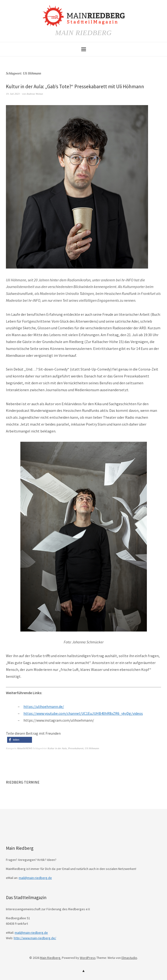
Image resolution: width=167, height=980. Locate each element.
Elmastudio (129, 958)
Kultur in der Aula (57, 748)
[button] (20, 740)
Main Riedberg (83, 33)
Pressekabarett (76, 748)
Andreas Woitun (35, 94)
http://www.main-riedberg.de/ (35, 938)
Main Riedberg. (51, 958)
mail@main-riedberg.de (35, 878)
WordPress (88, 958)
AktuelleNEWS (25, 748)
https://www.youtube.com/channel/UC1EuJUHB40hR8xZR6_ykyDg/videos (83, 713)
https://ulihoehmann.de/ (44, 706)
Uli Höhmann (92, 748)
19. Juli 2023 (13, 94)
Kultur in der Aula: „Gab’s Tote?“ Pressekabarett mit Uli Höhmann (75, 86)
